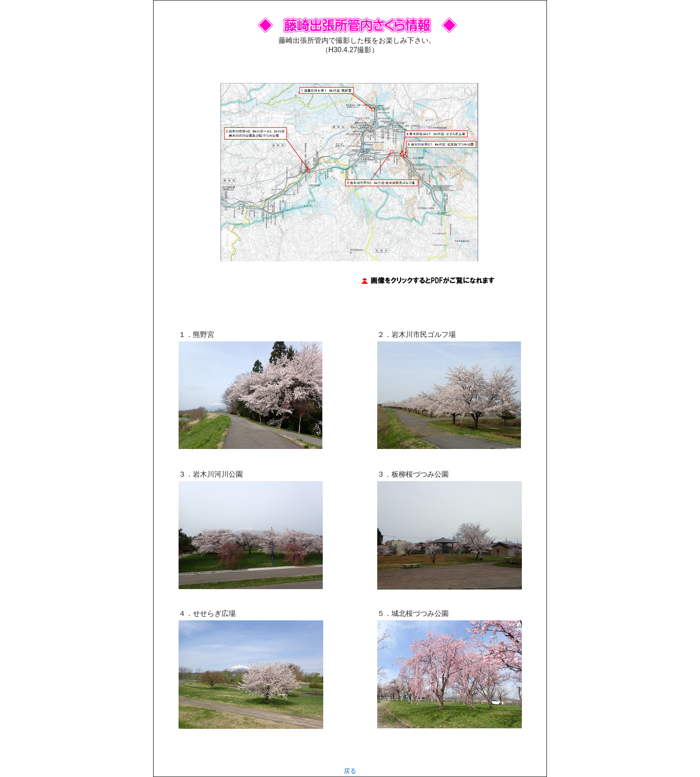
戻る (350, 771)
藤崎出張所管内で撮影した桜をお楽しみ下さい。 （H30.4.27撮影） (357, 40)
